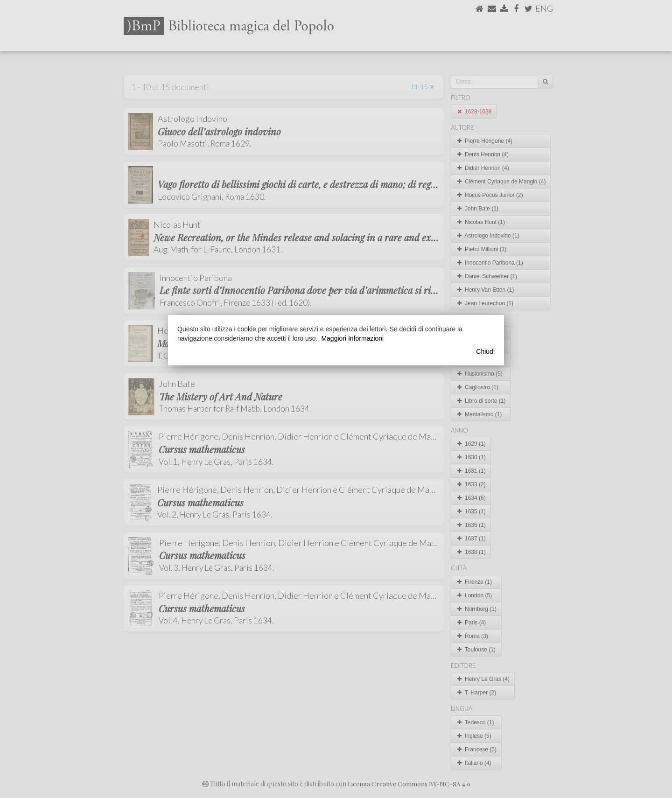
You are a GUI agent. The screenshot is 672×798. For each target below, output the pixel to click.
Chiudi (485, 351)
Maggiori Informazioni (352, 338)
